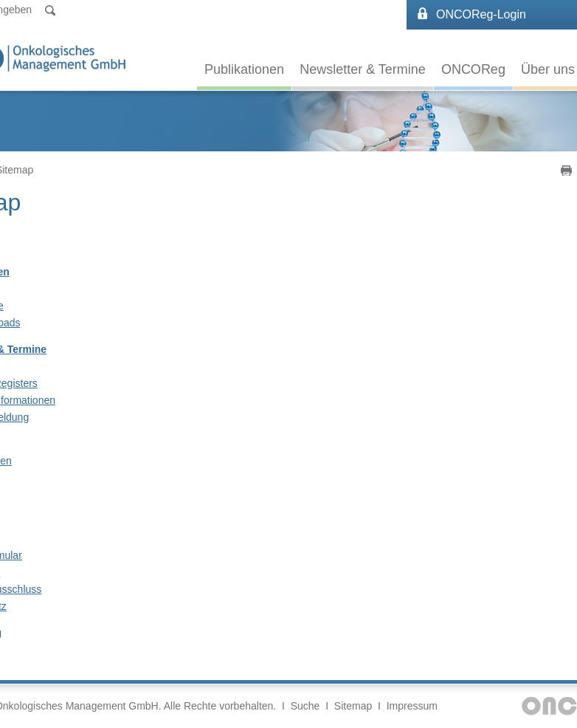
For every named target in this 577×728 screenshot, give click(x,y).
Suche (305, 706)
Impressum (412, 706)
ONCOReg (473, 69)
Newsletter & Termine (363, 69)
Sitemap (353, 706)
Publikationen (244, 69)
